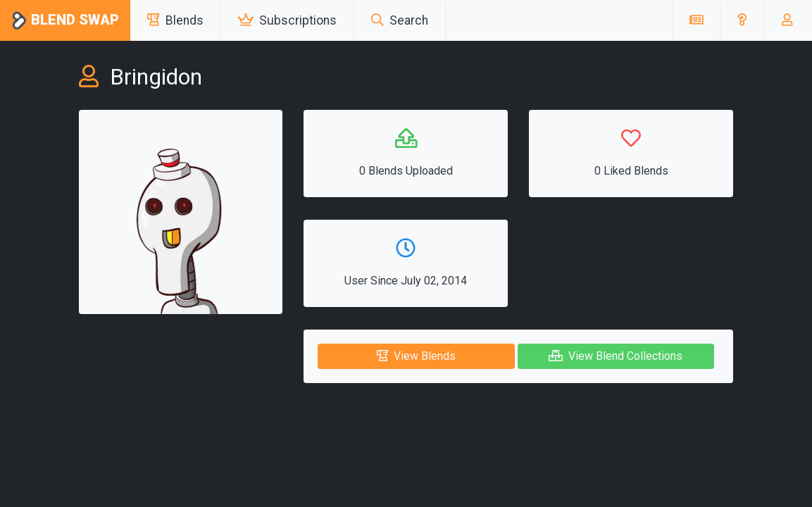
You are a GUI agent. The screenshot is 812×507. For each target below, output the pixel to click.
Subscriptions (287, 20)
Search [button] (400, 20)
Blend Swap (65, 21)
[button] (742, 20)
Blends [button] (175, 20)
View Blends (416, 356)
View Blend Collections (616, 356)
